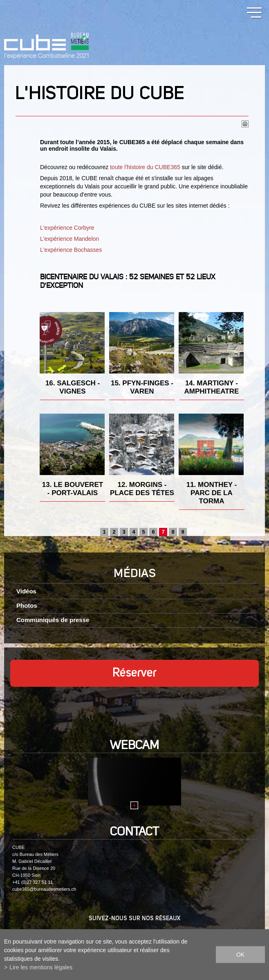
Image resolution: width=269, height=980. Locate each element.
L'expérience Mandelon (69, 239)
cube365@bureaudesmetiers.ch (44, 889)
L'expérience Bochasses (71, 250)
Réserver (134, 673)
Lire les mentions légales (41, 967)
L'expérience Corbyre (67, 228)
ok (240, 955)
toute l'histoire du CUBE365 (145, 167)
